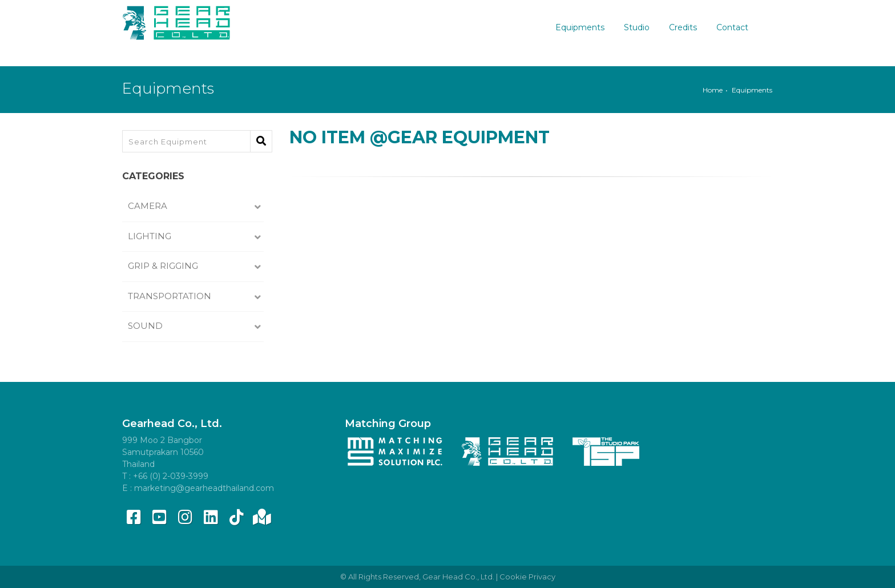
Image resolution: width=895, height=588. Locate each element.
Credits (690, 27)
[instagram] (185, 517)
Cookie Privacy (527, 577)
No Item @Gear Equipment (420, 137)
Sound (146, 326)
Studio (644, 27)
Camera (149, 206)
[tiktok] (236, 517)
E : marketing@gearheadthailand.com (198, 488)
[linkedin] (211, 517)
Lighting (151, 236)
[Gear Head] (177, 20)
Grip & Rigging (164, 266)
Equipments (587, 27)
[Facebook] (134, 517)
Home (713, 90)
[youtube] (159, 517)
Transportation (171, 296)
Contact (739, 27)
